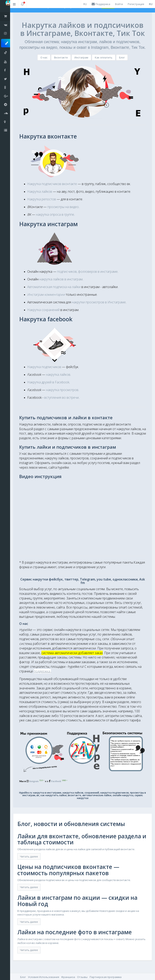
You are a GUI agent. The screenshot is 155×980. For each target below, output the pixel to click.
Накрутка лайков (40, 191)
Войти (119, 4)
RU (85, 4)
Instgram (37, 781)
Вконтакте (61, 57)
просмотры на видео (63, 207)
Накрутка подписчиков (44, 367)
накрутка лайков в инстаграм (61, 279)
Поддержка (101, 4)
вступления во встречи (61, 397)
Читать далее (29, 856)
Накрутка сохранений (43, 310)
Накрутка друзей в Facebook (48, 382)
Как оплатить (104, 57)
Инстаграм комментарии (46, 294)
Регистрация (136, 4)
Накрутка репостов (42, 199)
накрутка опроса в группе (55, 214)
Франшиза (68, 977)
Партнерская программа (106, 977)
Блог (122, 57)
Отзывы (82, 977)
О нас (44, 57)
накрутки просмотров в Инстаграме (99, 302)
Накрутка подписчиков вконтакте (52, 184)
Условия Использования (43, 977)
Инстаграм (81, 57)
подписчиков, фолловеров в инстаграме (87, 272)
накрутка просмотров (62, 390)
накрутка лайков (58, 375)
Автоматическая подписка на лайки (54, 287)
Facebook (59, 781)
